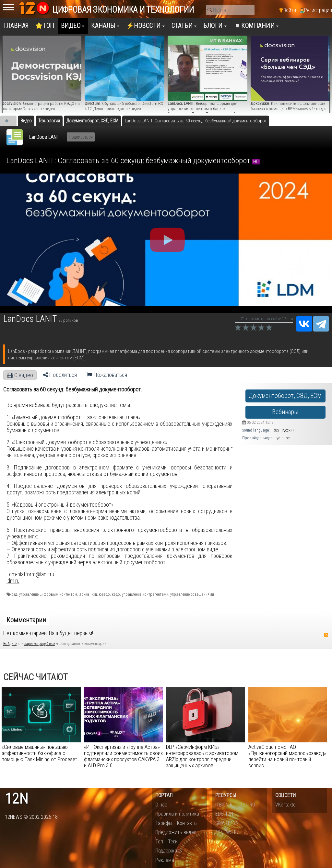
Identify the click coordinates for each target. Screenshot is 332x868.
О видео (20, 375)
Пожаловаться (107, 375)
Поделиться (60, 375)
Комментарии (26, 620)
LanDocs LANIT (45, 137)
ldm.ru (13, 581)
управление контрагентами (145, 594)
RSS (326, 635)
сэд (14, 594)
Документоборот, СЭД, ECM (285, 396)
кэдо (116, 594)
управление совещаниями (192, 594)
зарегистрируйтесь (40, 644)
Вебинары (285, 412)
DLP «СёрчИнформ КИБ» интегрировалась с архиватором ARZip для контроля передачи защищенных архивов (202, 756)
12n (17, 799)
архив (84, 594)
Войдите (10, 644)
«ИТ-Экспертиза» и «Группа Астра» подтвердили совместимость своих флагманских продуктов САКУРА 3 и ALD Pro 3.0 (123, 756)
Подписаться (81, 137)
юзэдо (104, 594)
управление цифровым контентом (48, 594)
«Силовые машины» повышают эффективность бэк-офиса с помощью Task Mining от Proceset (39, 753)
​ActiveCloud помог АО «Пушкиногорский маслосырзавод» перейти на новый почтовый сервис (287, 756)
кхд (94, 594)
